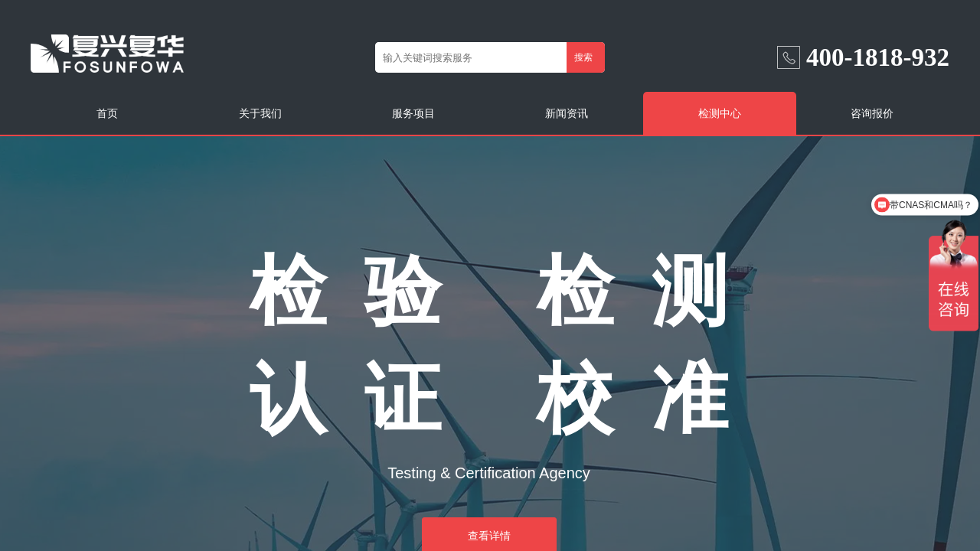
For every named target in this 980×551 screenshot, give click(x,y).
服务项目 (413, 114)
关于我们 (260, 114)
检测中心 (720, 114)
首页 (107, 114)
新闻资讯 (567, 114)
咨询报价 (872, 114)
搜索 (583, 57)
